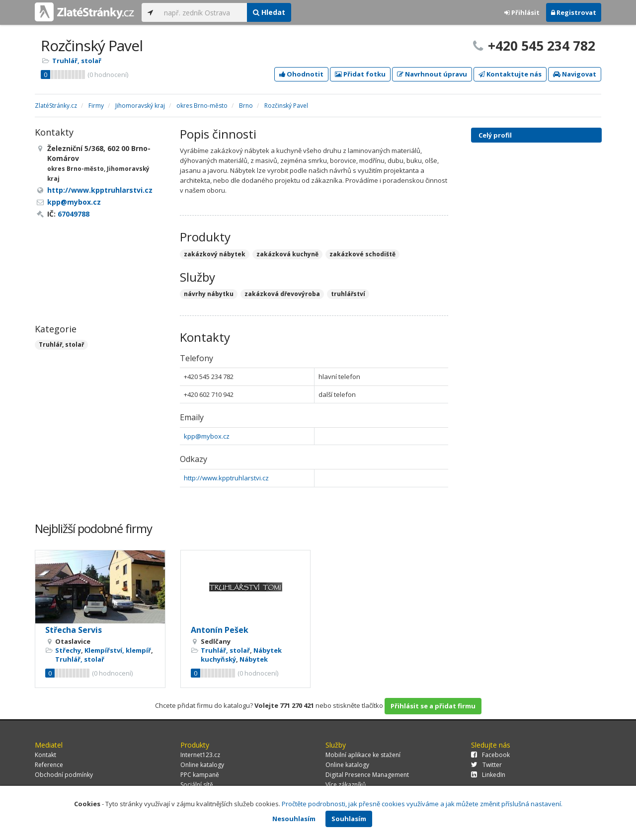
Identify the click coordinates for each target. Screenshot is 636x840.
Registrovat (574, 12)
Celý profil (495, 135)
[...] (203, 12)
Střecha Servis (74, 630)
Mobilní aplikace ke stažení (363, 755)
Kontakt (45, 755)
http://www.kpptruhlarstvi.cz (226, 478)
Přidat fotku (360, 74)
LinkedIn (488, 775)
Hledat (269, 12)
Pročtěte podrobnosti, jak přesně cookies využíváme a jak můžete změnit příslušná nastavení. (422, 804)
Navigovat (575, 74)
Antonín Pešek (220, 630)
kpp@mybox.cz (207, 436)
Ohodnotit (301, 74)
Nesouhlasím (294, 819)
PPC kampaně (200, 775)
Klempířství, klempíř (118, 650)
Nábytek (254, 659)
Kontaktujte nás (510, 74)
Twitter (486, 765)
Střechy (68, 650)
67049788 (74, 214)
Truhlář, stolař (77, 61)
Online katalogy (202, 765)
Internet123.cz (200, 755)
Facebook (490, 755)
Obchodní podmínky (64, 775)
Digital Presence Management (367, 775)
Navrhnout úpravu (432, 74)
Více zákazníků (346, 785)
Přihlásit (522, 12)
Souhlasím (349, 819)
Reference (49, 765)
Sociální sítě (197, 785)
